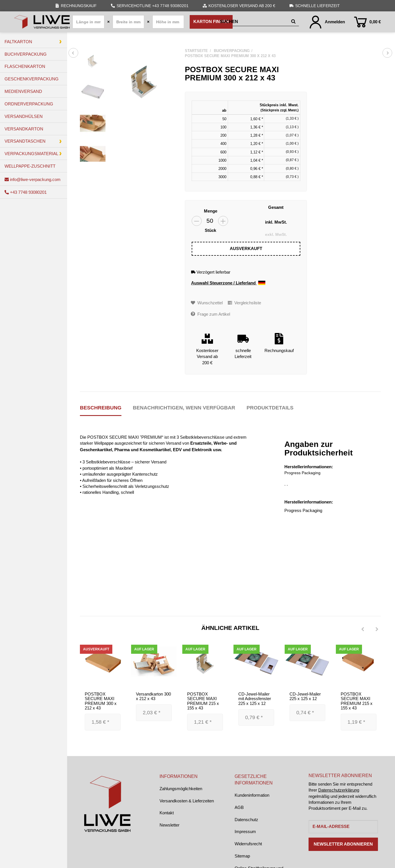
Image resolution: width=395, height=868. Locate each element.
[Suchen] (254, 22)
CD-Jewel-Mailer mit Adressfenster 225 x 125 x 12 (255, 699)
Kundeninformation (252, 795)
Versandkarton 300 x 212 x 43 (153, 696)
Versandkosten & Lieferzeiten (187, 801)
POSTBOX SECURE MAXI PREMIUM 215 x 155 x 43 (203, 701)
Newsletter (169, 825)
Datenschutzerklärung (339, 790)
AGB (239, 807)
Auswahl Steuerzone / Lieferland (228, 283)
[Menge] (210, 221)
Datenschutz (246, 820)
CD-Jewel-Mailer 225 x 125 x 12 (305, 696)
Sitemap (242, 856)
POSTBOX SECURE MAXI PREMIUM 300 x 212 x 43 (101, 701)
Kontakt (167, 813)
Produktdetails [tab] (270, 408)
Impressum (245, 831)
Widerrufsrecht (248, 844)
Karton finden (211, 22)
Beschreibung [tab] (101, 408)
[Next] (377, 629)
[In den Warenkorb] (246, 249)
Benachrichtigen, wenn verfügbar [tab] (184, 408)
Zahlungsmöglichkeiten (181, 789)
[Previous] (363, 629)
